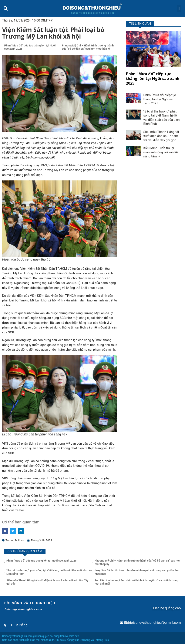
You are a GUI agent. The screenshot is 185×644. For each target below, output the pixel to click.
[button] (6, 8)
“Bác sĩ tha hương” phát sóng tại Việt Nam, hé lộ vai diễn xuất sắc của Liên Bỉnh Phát (162, 118)
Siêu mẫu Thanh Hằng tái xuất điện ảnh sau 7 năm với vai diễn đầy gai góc (161, 136)
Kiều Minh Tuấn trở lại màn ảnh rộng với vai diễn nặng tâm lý (161, 152)
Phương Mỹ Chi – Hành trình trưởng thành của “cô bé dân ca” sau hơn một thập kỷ (88, 47)
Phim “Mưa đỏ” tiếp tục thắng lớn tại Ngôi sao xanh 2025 (153, 78)
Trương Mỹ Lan (15, 540)
